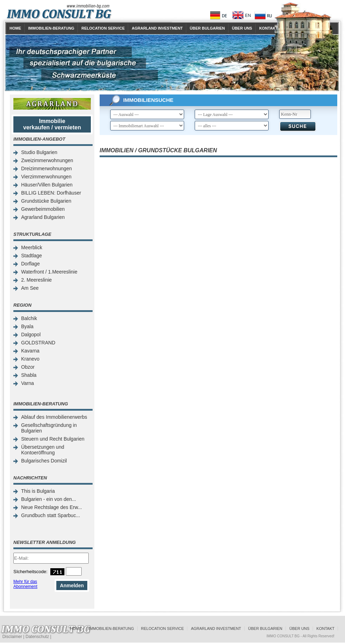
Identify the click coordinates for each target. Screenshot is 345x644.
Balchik (29, 318)
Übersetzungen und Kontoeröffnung (43, 450)
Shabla (29, 375)
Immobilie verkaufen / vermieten (52, 124)
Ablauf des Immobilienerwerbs (54, 417)
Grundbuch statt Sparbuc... (51, 515)
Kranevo (30, 359)
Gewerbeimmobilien (43, 209)
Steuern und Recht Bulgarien (53, 439)
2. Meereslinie (36, 280)
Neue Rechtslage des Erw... (52, 507)
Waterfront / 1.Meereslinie (49, 272)
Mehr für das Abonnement (25, 584)
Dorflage (30, 264)
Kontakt (268, 28)
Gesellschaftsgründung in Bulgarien (49, 428)
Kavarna (30, 351)
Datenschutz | (38, 637)
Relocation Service (103, 28)
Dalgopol (31, 335)
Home (15, 28)
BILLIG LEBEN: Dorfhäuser (51, 193)
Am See (30, 288)
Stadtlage (32, 256)
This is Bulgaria (38, 491)
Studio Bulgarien (39, 152)
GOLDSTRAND (38, 343)
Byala (27, 326)
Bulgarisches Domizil (44, 461)
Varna (27, 383)
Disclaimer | (14, 637)
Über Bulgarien (207, 28)
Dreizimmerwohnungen (46, 168)
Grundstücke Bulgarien (46, 201)
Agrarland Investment (157, 28)
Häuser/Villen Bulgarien (47, 185)
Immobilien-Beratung (51, 28)
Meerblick (32, 247)
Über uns (242, 28)
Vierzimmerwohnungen (46, 177)
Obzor (28, 367)
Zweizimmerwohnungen (47, 160)
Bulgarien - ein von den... (49, 499)
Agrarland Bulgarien (43, 217)
